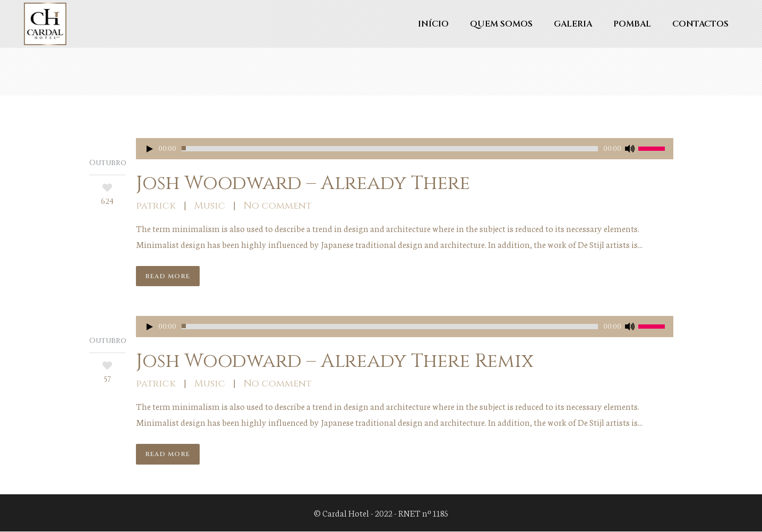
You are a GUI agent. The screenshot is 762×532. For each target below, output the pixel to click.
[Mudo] (630, 149)
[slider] (390, 149)
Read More (168, 276)
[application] (405, 149)
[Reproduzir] (150, 149)
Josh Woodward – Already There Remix (335, 362)
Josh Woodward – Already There (303, 183)
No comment (278, 206)
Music (210, 206)
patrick (156, 206)
